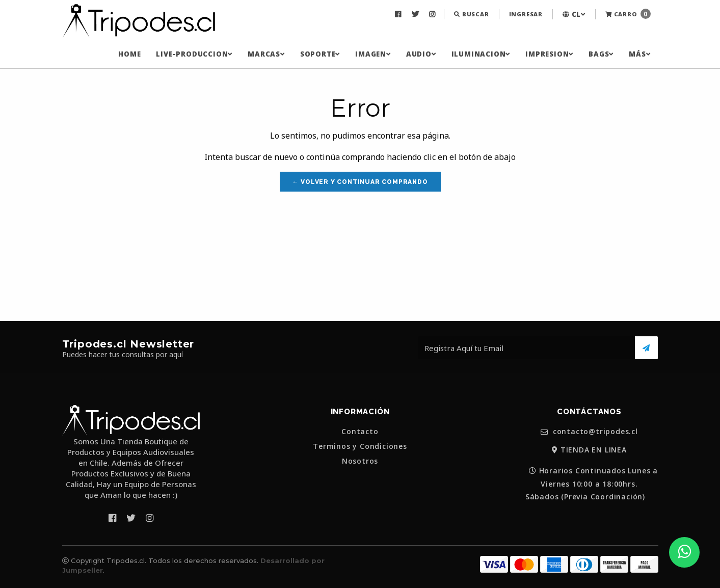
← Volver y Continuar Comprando (360, 182)
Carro (628, 14)
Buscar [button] (471, 14)
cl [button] (574, 14)
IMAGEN (373, 54)
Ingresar (526, 14)
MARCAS (266, 54)
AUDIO (421, 54)
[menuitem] (399, 14)
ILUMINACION (481, 54)
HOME (129, 54)
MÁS (639, 54)
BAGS (601, 54)
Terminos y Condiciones (360, 446)
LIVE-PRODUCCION (194, 54)
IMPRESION (549, 54)
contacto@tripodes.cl (589, 432)
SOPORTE (320, 54)
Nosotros (360, 461)
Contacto (360, 432)
